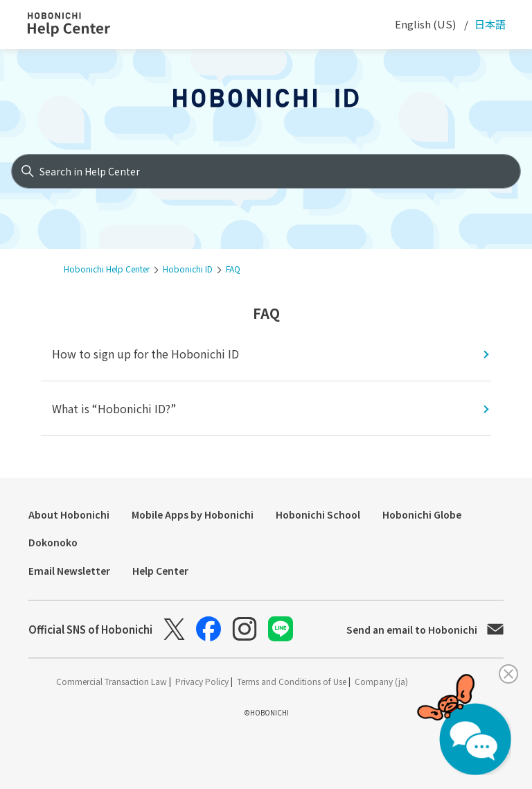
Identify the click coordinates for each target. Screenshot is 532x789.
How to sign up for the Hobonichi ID (145, 354)
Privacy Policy (203, 681)
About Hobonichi (69, 514)
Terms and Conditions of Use (293, 681)
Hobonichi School (318, 514)
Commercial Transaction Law (113, 681)
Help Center (160, 571)
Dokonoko (53, 542)
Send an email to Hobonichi (425, 630)
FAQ (233, 269)
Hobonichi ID (188, 269)
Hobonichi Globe (422, 514)
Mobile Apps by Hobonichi (193, 514)
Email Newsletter (69, 571)
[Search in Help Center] (266, 171)
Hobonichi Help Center (107, 269)
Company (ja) (381, 681)
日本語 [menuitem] (489, 24)
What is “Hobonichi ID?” (114, 408)
